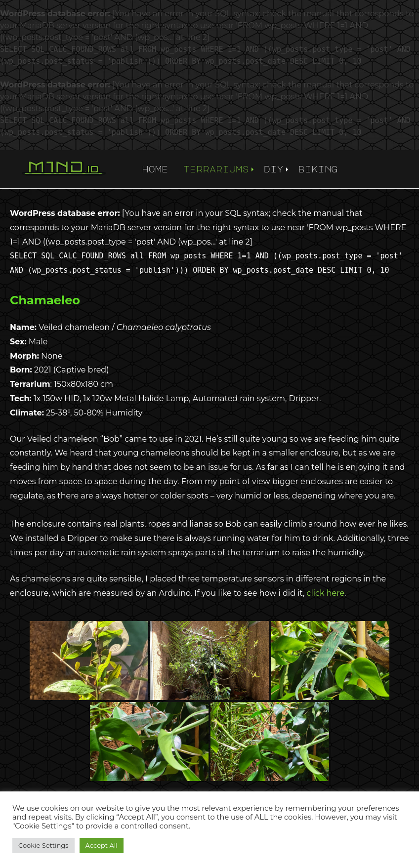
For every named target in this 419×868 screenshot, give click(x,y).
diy (274, 169)
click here (326, 593)
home (155, 169)
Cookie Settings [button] (43, 845)
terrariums (216, 169)
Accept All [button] (102, 845)
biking (318, 169)
